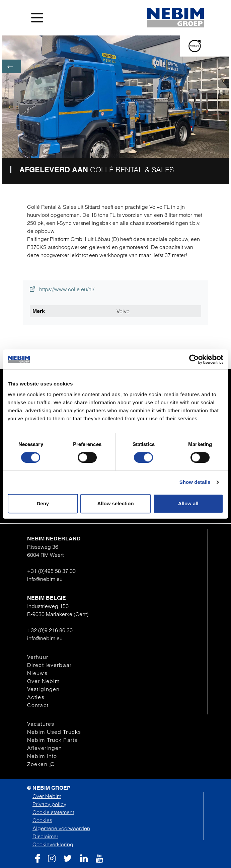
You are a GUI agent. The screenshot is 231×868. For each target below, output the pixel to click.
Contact (38, 705)
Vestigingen (43, 689)
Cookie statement (53, 812)
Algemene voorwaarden (61, 828)
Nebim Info (42, 756)
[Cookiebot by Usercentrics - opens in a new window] (194, 359)
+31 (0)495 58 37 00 (51, 571)
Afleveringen (45, 748)
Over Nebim (43, 681)
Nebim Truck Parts (52, 740)
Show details (195, 482)
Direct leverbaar (49, 665)
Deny (43, 503)
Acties (36, 697)
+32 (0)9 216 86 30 (50, 630)
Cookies (42, 820)
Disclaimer (45, 836)
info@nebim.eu (45, 579)
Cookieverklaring (53, 844)
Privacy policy (49, 804)
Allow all (188, 503)
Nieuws (37, 673)
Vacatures (41, 724)
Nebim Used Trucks (54, 732)
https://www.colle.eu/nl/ (62, 289)
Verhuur (38, 657)
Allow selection (115, 503)
